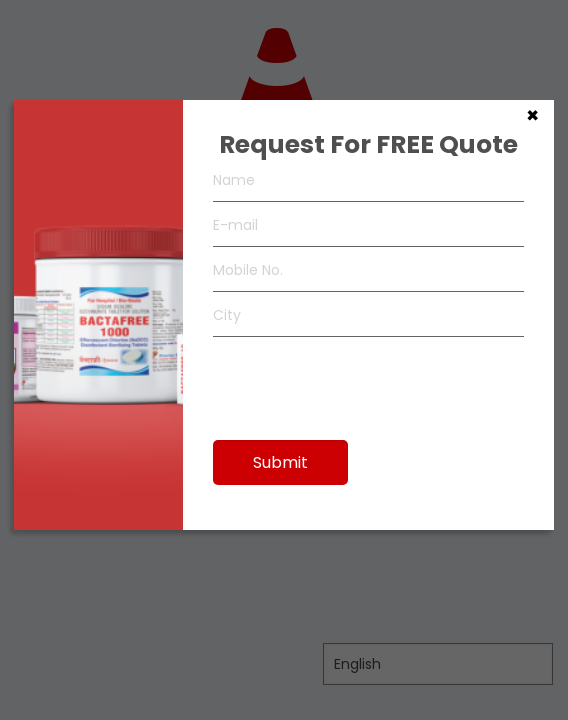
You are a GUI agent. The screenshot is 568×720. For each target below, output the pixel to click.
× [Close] (532, 114)
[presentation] (365, 379)
